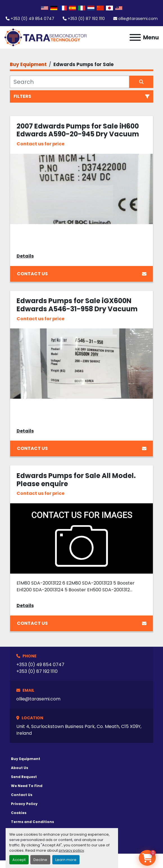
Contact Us (82, 274)
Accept (19, 860)
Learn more (66, 860)
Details (25, 256)
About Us (20, 768)
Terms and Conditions (32, 822)
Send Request (24, 777)
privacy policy (71, 850)
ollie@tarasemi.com (138, 19)
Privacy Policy (24, 804)
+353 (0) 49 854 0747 (32, 19)
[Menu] (135, 37)
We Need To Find (27, 786)
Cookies (19, 813)
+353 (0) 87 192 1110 (86, 19)
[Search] (70, 82)
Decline (40, 860)
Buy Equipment (26, 759)
